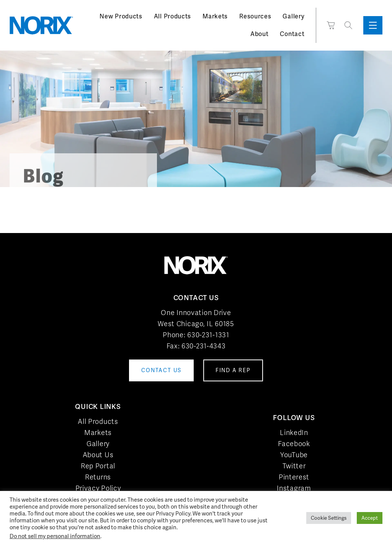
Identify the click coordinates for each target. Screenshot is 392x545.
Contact (292, 34)
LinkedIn (294, 433)
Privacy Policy (98, 488)
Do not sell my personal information (55, 536)
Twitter (294, 466)
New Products (121, 16)
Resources (255, 16)
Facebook (294, 444)
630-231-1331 (208, 335)
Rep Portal (98, 466)
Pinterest (294, 477)
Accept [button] (370, 518)
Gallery (293, 16)
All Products (172, 16)
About (260, 34)
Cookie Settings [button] (329, 518)
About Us (98, 455)
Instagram (294, 488)
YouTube (294, 455)
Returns (98, 477)
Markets (215, 16)
